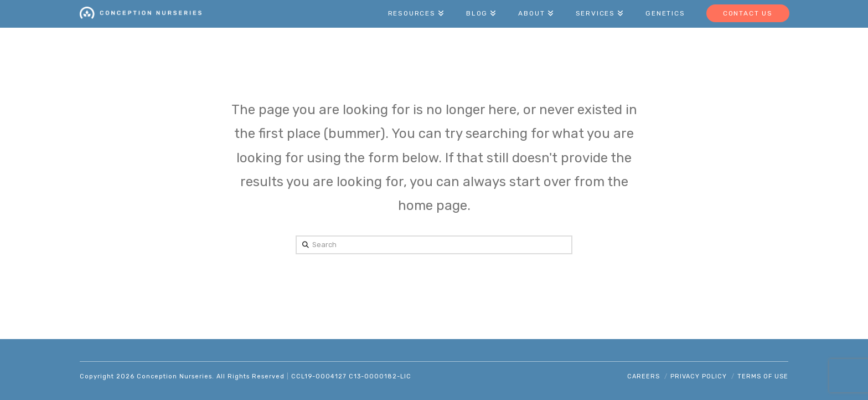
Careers (644, 376)
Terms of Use (763, 376)
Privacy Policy (699, 376)
